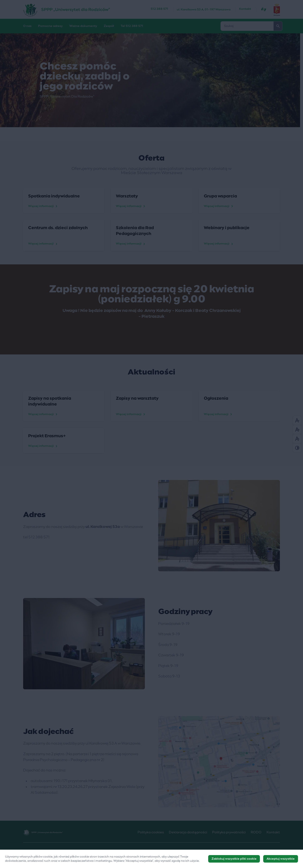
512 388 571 (159, 9)
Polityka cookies (151, 832)
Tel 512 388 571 (132, 26)
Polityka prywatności (229, 832)
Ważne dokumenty (83, 26)
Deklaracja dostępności (188, 832)
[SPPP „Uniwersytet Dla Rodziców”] (87, 9)
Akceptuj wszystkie (281, 859)
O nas (27, 26)
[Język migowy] (264, 9)
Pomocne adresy (50, 26)
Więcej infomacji (218, 414)
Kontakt (245, 9)
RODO (256, 832)
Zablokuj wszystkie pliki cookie (234, 859)
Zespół (109, 26)
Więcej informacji (43, 206)
